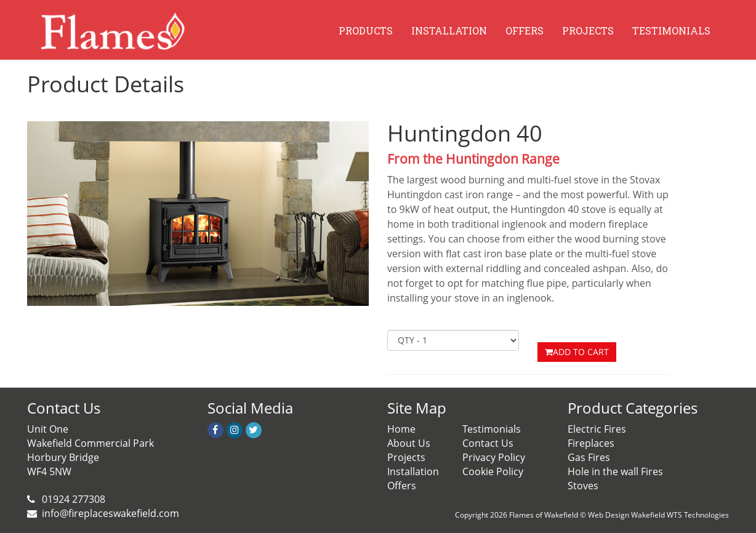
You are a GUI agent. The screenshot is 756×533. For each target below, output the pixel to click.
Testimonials (492, 429)
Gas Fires (589, 457)
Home (401, 429)
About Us (409, 443)
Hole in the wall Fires (615, 471)
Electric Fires (597, 429)
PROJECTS (588, 30)
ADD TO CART (577, 352)
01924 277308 (72, 499)
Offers (402, 486)
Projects (406, 457)
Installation (413, 471)
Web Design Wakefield (626, 515)
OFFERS (525, 30)
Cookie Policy (493, 471)
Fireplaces (591, 443)
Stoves (583, 486)
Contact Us (488, 443)
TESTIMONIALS (671, 30)
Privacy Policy (494, 457)
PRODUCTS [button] (366, 30)
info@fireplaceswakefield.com (111, 513)
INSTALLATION (449, 30)
